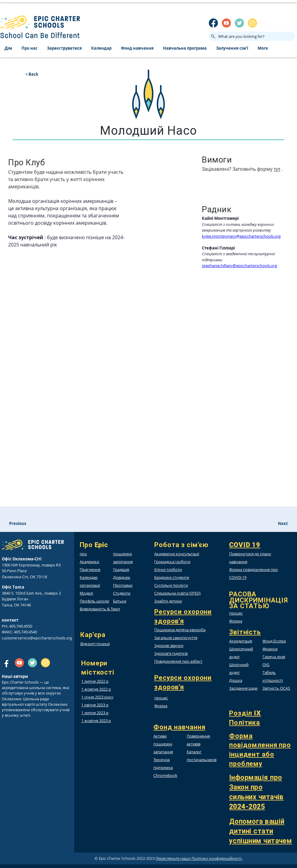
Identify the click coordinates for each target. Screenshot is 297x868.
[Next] (277, 523)
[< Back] (45, 74)
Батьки (120, 601)
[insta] (252, 23)
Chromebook (165, 775)
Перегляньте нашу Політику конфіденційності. (199, 858)
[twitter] (239, 23)
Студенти (122, 593)
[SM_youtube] (226, 23)
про (83, 554)
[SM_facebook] (213, 23)
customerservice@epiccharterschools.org (37, 638)
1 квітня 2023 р (95, 705)
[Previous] (35, 523)
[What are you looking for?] (252, 36)
